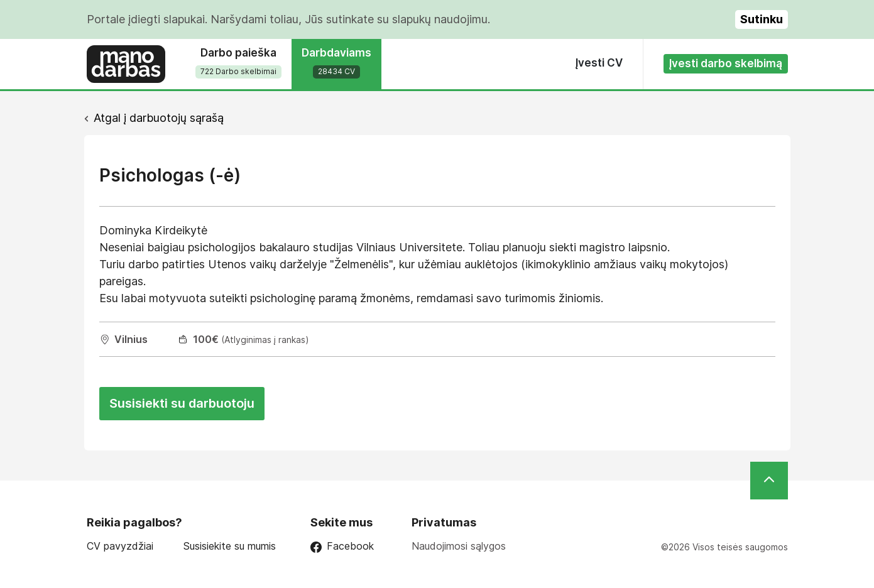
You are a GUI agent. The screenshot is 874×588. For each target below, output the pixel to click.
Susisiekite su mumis (230, 546)
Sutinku (762, 19)
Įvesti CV (599, 63)
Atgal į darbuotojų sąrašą (159, 118)
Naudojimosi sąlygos (459, 546)
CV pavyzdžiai (120, 546)
